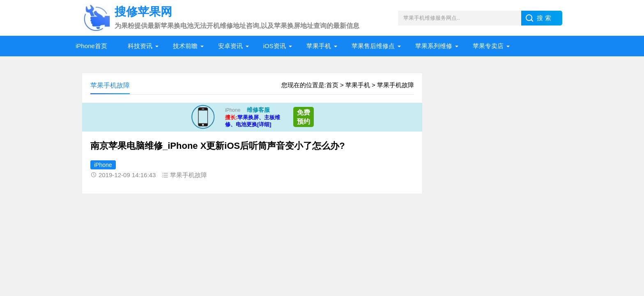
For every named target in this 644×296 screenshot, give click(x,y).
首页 (332, 85)
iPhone (103, 165)
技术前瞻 (185, 46)
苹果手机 (319, 46)
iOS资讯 (275, 46)
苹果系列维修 (434, 46)
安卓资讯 (230, 46)
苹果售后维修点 (373, 46)
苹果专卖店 (488, 46)
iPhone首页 (91, 46)
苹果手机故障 (396, 85)
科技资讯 (140, 46)
